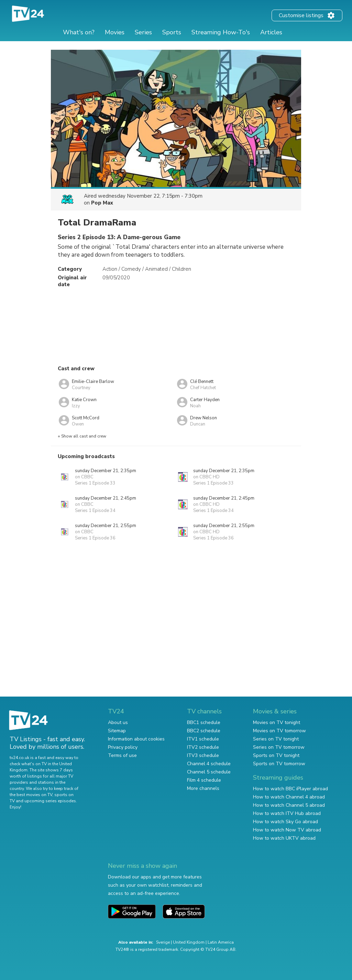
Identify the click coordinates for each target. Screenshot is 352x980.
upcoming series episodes (50, 801)
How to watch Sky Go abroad (285, 822)
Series (143, 32)
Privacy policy (123, 747)
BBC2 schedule (204, 731)
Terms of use (122, 755)
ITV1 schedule (203, 739)
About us (118, 722)
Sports (172, 32)
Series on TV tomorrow (279, 747)
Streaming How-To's (221, 32)
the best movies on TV (31, 795)
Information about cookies (136, 739)
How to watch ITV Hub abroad (287, 813)
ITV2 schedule (203, 747)
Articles (271, 32)
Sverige (163, 942)
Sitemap (117, 731)
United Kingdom (189, 942)
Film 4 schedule (204, 780)
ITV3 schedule (203, 755)
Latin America (221, 942)
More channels (203, 788)
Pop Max (102, 203)
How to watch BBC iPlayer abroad (290, 789)
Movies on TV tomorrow (279, 731)
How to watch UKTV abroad (284, 838)
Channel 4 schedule (209, 764)
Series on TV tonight (276, 739)
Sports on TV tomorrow (279, 764)
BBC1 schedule (204, 722)
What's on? (79, 32)
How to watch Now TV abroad (287, 830)
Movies (115, 32)
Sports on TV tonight (276, 755)
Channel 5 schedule (209, 772)
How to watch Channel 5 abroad (289, 805)
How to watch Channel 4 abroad (289, 797)
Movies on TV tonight (277, 722)
